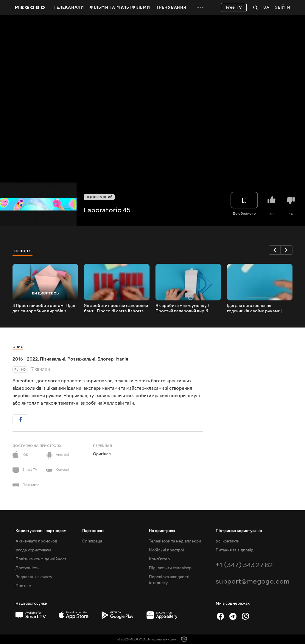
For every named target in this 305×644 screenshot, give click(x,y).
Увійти (283, 8)
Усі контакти (228, 541)
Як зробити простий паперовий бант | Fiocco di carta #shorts (116, 308)
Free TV (234, 7)
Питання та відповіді (235, 550)
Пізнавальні (53, 359)
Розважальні (81, 359)
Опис (18, 347)
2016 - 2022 (25, 359)
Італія (122, 359)
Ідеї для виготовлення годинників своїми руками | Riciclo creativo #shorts (255, 308)
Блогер (105, 359)
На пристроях (162, 531)
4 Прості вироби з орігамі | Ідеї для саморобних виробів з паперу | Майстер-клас (44, 308)
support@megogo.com (253, 581)
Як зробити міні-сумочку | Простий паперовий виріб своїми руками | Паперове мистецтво (182, 308)
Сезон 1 (23, 251)
